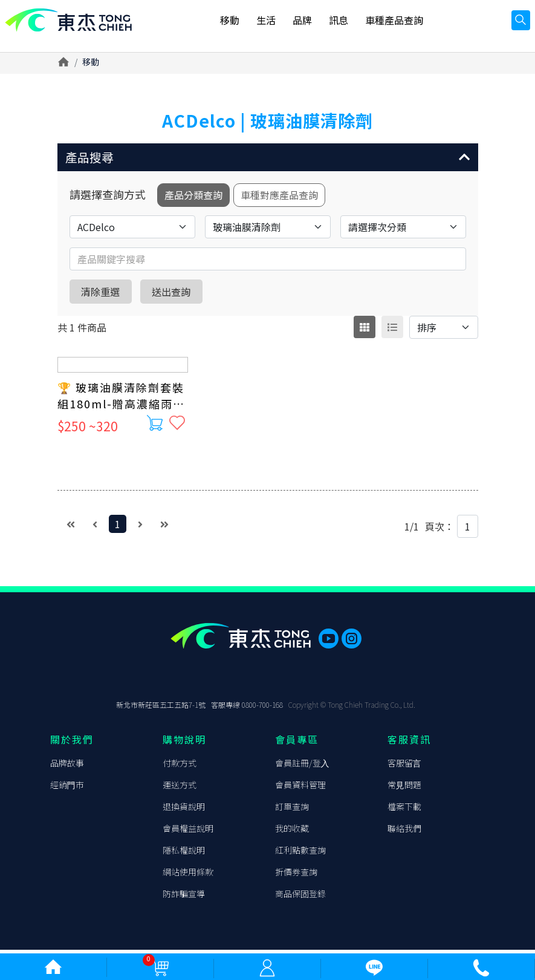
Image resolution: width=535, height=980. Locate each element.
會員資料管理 (300, 788)
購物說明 (184, 743)
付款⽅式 (180, 766)
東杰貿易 (67, 675)
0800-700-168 (262, 708)
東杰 (75, 26)
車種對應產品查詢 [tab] (291, 200)
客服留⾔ (404, 766)
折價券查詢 (296, 875)
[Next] (140, 531)
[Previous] (95, 531)
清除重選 (107, 298)
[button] (268, 159)
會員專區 (297, 743)
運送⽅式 (180, 788)
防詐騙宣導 (184, 897)
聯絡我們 (404, 832)
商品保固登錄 (300, 897)
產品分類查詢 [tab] (196, 200)
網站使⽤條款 (188, 875)
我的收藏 (292, 832)
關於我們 (72, 743)
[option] (268, 92)
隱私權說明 (184, 854)
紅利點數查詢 (300, 854)
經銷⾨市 (67, 788)
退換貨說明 (184, 810)
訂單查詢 (292, 810)
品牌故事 (67, 766)
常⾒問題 (404, 788)
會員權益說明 (188, 832)
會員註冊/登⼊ (302, 766)
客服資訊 (409, 743)
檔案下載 (404, 810)
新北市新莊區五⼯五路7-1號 (161, 708)
